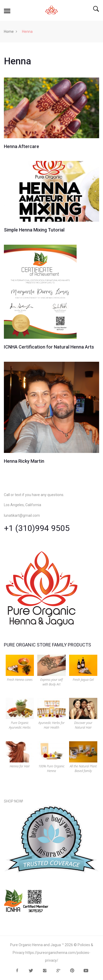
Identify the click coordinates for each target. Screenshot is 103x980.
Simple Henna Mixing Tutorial (34, 230)
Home (9, 32)
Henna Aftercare (21, 146)
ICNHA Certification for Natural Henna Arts (49, 347)
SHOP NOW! (13, 801)
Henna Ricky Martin (24, 461)
